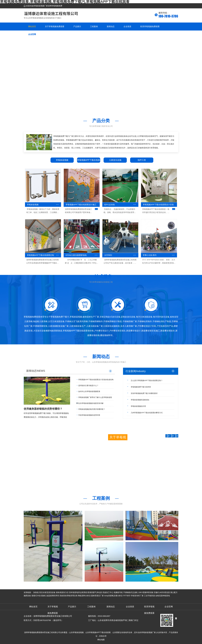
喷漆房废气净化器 (95, 592)
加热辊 (36, 592)
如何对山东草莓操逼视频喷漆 (89, 391)
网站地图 (101, 640)
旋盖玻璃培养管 (53, 596)
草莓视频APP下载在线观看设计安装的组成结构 (96, 380)
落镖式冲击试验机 (39, 596)
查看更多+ (114, 482)
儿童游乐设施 (115, 160)
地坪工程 (142, 160)
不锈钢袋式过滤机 (131, 592)
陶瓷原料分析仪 (84, 596)
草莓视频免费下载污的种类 (141, 387)
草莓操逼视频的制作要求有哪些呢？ (92, 409)
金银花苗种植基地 (163, 596)
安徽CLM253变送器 (162, 592)
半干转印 (127, 596)
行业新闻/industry (136, 371)
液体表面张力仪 (62, 592)
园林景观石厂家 (97, 596)
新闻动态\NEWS (36, 371)
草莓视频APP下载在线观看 (89, 160)
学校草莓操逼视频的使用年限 (89, 415)
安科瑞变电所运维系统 (78, 592)
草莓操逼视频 (62, 160)
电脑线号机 (118, 592)
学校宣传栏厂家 (137, 596)
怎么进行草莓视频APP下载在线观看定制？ (147, 380)
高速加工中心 (108, 592)
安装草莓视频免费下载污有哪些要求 (144, 393)
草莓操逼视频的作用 (138, 406)
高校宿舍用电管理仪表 (69, 596)
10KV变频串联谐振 (146, 592)
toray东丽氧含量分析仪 (113, 596)
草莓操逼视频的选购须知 (140, 400)
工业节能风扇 (149, 596)
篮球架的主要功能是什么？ (88, 386)
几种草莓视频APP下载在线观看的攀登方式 (147, 413)
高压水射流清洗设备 (47, 592)
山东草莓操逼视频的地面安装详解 (91, 403)
